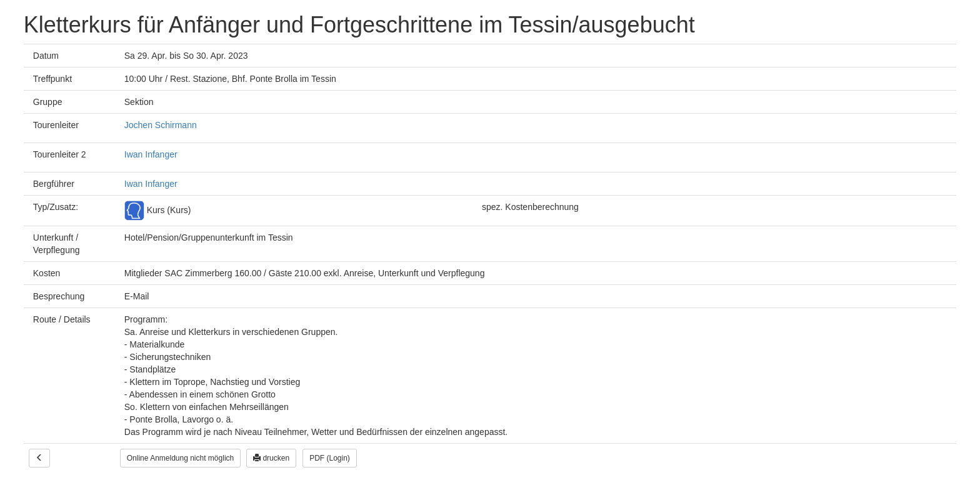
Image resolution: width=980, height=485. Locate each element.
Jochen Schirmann (161, 125)
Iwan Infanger (151, 154)
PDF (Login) (330, 458)
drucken (271, 458)
